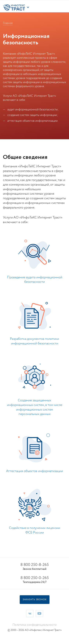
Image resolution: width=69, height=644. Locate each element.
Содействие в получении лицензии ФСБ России (35, 530)
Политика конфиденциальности (35, 625)
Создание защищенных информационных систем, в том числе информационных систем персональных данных (35, 407)
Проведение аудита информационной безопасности (35, 280)
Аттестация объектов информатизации (34, 471)
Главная (8, 23)
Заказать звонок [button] (35, 600)
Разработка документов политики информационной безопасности (34, 341)
